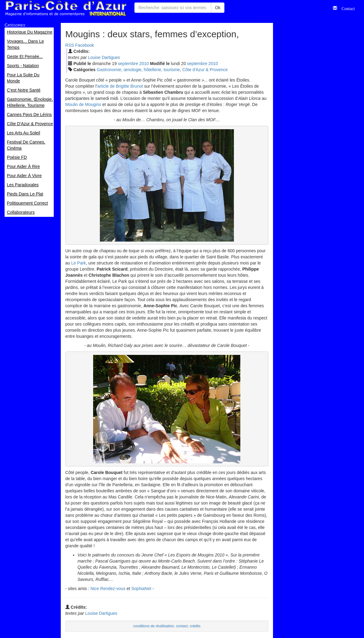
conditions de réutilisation (154, 626)
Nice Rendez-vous (108, 589)
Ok (218, 8)
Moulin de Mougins (83, 104)
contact (182, 626)
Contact (346, 8)
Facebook (84, 45)
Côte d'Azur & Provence (205, 70)
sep (128, 64)
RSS (70, 45)
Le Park (78, 263)
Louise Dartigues (104, 57)
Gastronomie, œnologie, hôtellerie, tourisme (138, 70)
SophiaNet (141, 589)
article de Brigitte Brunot (120, 86)
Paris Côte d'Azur (66, 8)
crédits (195, 626)
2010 (144, 64)
